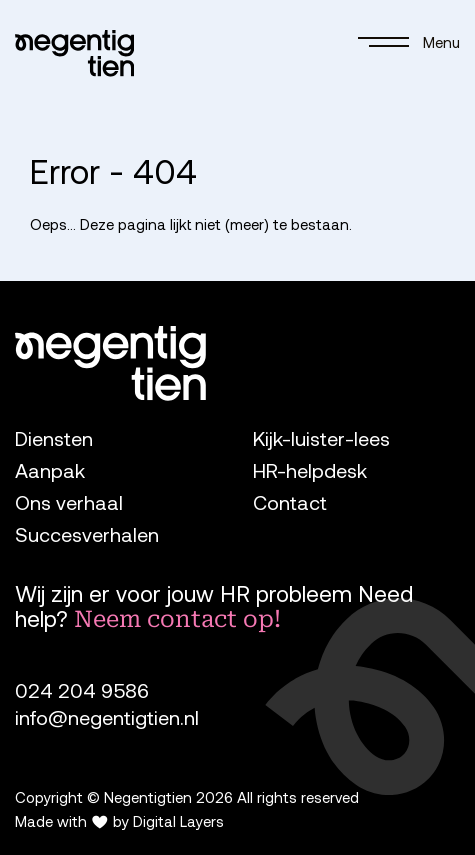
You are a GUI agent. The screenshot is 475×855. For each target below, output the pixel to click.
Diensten (54, 438)
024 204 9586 (82, 690)
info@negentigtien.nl (107, 717)
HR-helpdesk (310, 470)
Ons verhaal (69, 502)
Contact (290, 502)
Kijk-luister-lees (321, 438)
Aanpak (50, 470)
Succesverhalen (87, 534)
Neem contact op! (177, 619)
